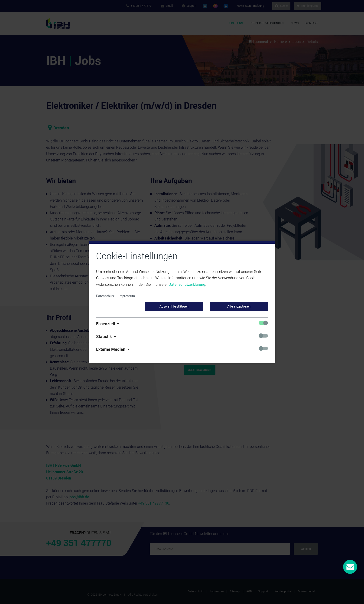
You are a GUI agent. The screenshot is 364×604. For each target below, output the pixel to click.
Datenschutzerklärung (187, 284)
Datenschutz (105, 296)
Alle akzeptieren (239, 306)
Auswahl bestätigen (174, 306)
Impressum (127, 296)
